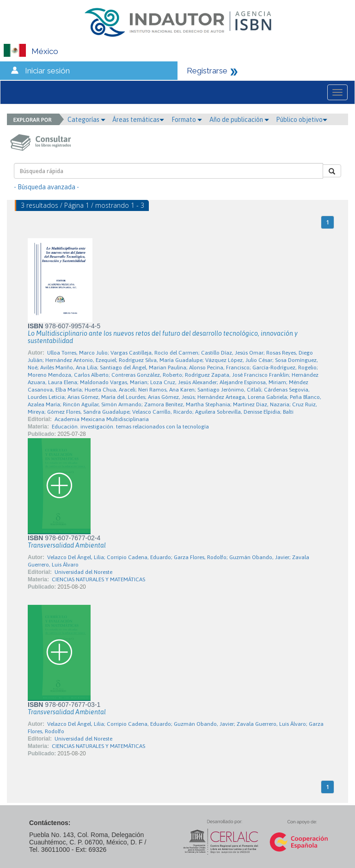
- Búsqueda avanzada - (46, 187)
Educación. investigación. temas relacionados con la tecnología (130, 427)
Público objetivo (302, 120)
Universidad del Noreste (83, 572)
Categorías (86, 120)
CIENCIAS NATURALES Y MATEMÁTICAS (98, 579)
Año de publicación (239, 120)
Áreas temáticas (138, 120)
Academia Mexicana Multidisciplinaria (102, 419)
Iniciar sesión (47, 71)
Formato (187, 120)
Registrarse (207, 71)
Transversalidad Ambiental (67, 545)
